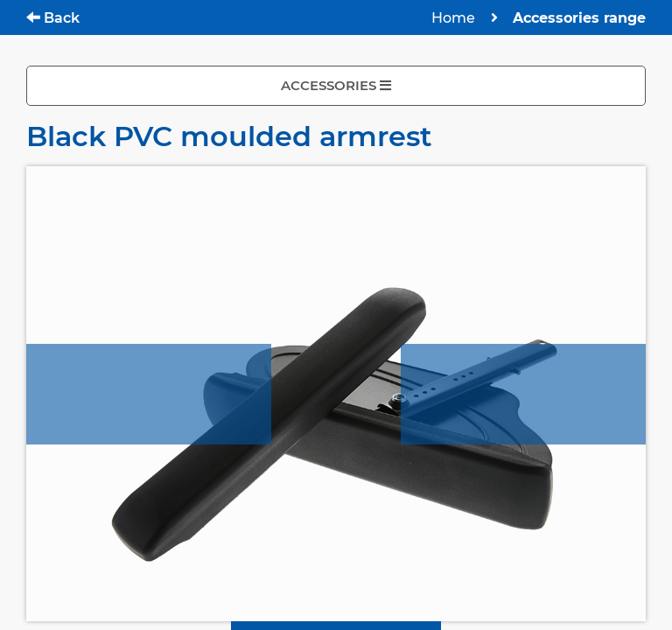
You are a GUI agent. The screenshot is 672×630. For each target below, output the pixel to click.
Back (53, 18)
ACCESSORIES (336, 85)
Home (453, 18)
